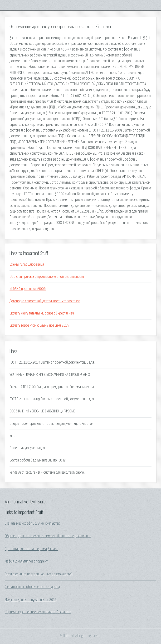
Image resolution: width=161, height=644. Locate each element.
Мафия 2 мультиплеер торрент (26, 561)
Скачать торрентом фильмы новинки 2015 (39, 325)
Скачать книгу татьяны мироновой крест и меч (42, 313)
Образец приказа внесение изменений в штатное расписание (48, 536)
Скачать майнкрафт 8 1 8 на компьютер (32, 523)
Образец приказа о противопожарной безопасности (47, 277)
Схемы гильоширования (27, 264)
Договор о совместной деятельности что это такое (45, 301)
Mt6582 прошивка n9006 (28, 289)
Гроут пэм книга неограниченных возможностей (39, 574)
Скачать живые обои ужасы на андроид (32, 587)
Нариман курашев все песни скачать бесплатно (38, 612)
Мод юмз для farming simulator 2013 (31, 600)
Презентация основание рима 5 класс (31, 549)
